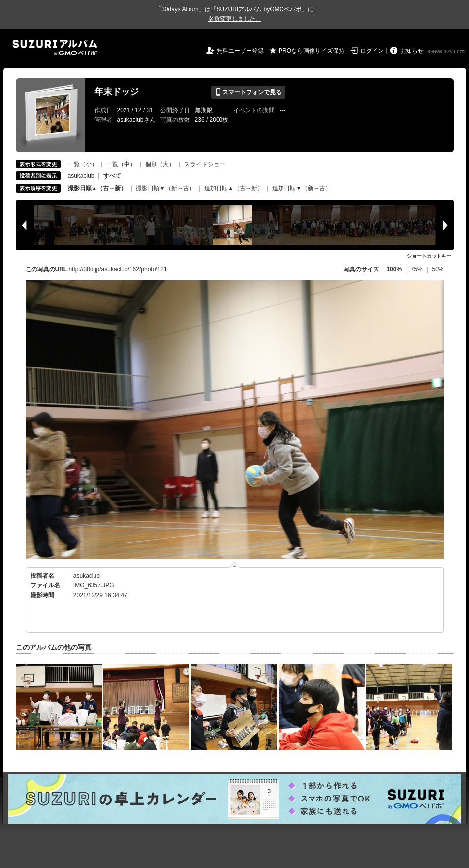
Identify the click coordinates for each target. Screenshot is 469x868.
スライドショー (205, 164)
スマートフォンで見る (248, 92)
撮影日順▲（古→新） (97, 188)
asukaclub (81, 176)
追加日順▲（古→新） (234, 188)
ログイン (372, 51)
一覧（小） (83, 164)
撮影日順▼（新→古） (165, 188)
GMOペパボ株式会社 (448, 52)
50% (438, 269)
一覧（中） (121, 164)
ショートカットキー (429, 256)
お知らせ (412, 51)
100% (394, 269)
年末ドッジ (117, 92)
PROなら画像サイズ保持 (312, 51)
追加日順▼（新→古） (302, 188)
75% (418, 269)
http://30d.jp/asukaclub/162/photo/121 (118, 269)
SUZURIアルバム (55, 48)
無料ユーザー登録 (240, 51)
